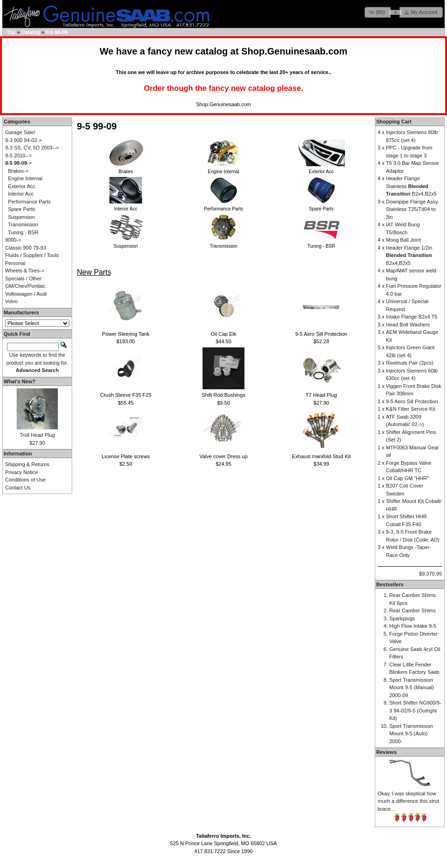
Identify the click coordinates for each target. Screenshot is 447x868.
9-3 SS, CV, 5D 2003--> (32, 148)
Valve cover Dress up (223, 456)
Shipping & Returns (27, 464)
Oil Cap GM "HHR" (407, 478)
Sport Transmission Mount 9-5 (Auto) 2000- (411, 734)
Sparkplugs (402, 618)
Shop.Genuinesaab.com (294, 51)
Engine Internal (25, 178)
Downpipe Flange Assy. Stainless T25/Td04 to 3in (413, 209)
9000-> (13, 240)
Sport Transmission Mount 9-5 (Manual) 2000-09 (412, 688)
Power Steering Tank (125, 334)
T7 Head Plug (321, 395)
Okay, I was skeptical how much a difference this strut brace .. (408, 801)
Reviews (386, 752)
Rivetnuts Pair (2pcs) (410, 363)
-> (18, 163)
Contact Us (18, 488)
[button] (378, 12)
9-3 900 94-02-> (24, 140)
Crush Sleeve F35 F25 (126, 395)
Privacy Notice (21, 472)
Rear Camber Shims (413, 610)
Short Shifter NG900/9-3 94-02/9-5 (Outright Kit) (415, 710)
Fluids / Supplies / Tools (32, 255)
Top (11, 32)
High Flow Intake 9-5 (413, 626)
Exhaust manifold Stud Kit (321, 456)
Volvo (11, 301)
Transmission (23, 224)
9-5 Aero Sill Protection (321, 334)
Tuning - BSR (23, 232)
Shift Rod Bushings (223, 395)
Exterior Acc (22, 186)
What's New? (20, 381)
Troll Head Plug (37, 435)
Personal (15, 263)
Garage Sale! (20, 132)
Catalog (31, 32)
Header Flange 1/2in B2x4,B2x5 (409, 255)
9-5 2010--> (18, 156)
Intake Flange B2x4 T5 (412, 317)
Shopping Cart (394, 122)
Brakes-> (18, 171)
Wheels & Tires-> (25, 271)
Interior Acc (21, 194)
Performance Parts (29, 202)
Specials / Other (23, 278)
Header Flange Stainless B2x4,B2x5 (411, 186)
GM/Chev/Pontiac (25, 286)
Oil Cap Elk (223, 334)
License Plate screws (125, 456)
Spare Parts (21, 209)
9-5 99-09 (57, 32)
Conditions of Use (25, 480)
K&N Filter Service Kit (411, 409)
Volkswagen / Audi (26, 294)
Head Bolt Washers (408, 325)
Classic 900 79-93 (26, 248)
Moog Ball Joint (403, 240)
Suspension (21, 217)
